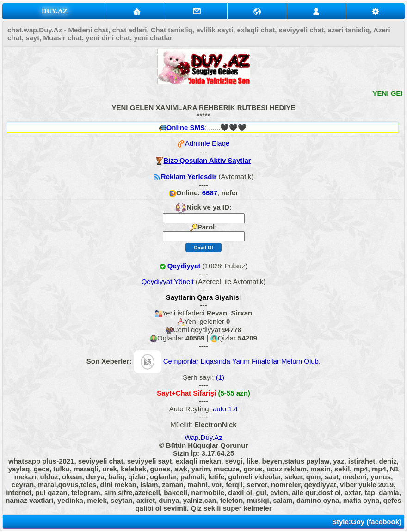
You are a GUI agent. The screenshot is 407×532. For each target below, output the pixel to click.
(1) (219, 377)
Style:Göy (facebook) (367, 522)
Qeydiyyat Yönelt (168, 281)
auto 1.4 (225, 409)
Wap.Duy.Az (203, 437)
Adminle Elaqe (207, 143)
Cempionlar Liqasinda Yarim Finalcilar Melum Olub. (242, 361)
